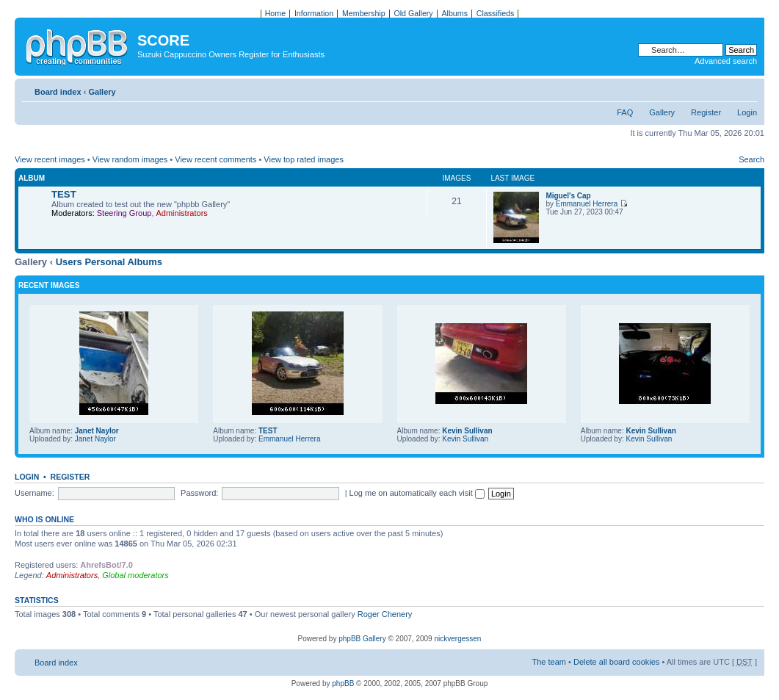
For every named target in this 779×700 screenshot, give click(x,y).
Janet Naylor (97, 431)
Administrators (182, 213)
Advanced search (726, 61)
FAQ (625, 112)
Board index (58, 92)
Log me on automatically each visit (417, 493)
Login (747, 112)
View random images (130, 159)
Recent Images (49, 285)
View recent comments (215, 159)
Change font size (746, 89)
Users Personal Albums (109, 262)
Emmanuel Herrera (587, 204)
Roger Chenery (385, 614)
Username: (35, 493)
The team (549, 662)
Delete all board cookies (616, 662)
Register (706, 112)
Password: (199, 493)
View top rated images (304, 159)
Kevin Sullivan (467, 431)
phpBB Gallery (362, 639)
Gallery (102, 92)
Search (751, 159)
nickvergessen (457, 639)
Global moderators (135, 575)
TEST (64, 194)
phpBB (343, 683)
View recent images (50, 159)
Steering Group (124, 213)
